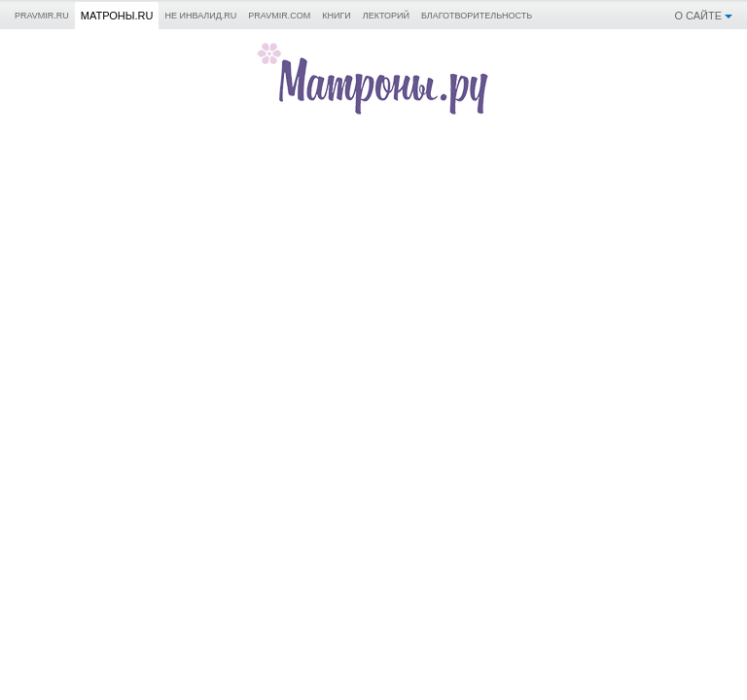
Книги (337, 16)
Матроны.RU (117, 16)
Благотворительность (477, 16)
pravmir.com (279, 16)
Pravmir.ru (42, 16)
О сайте (698, 16)
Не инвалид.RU (200, 16)
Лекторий (386, 16)
